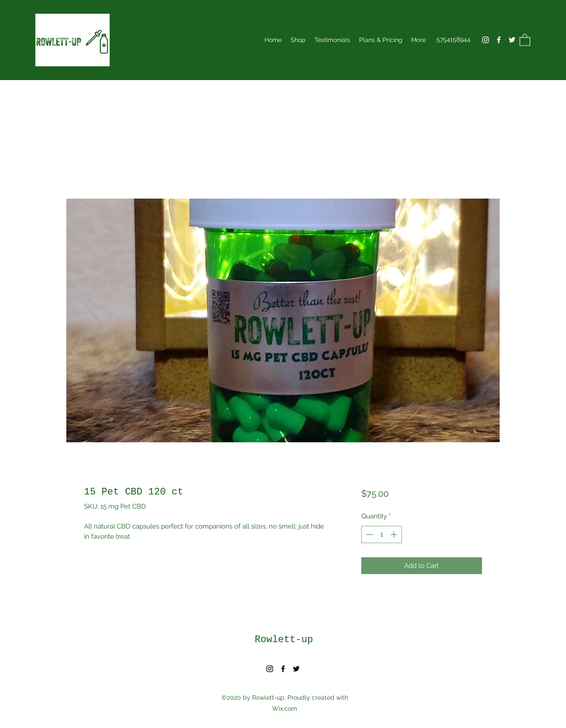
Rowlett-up (284, 640)
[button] (525, 40)
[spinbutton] (381, 535)
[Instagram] (486, 40)
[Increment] (395, 535)
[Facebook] (499, 40)
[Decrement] (369, 535)
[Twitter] (512, 40)
